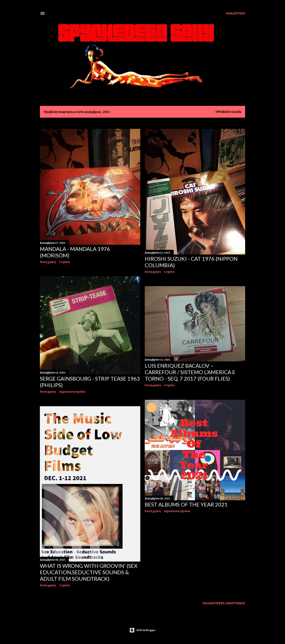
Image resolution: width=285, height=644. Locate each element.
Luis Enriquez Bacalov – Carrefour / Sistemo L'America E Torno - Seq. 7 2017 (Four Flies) (190, 372)
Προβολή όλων (228, 112)
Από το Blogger (143, 630)
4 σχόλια (169, 385)
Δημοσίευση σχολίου (72, 392)
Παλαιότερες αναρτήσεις (224, 603)
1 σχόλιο (169, 272)
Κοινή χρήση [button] (48, 262)
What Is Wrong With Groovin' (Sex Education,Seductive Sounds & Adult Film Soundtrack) (89, 572)
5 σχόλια (64, 262)
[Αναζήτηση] (236, 13)
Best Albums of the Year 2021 (186, 504)
